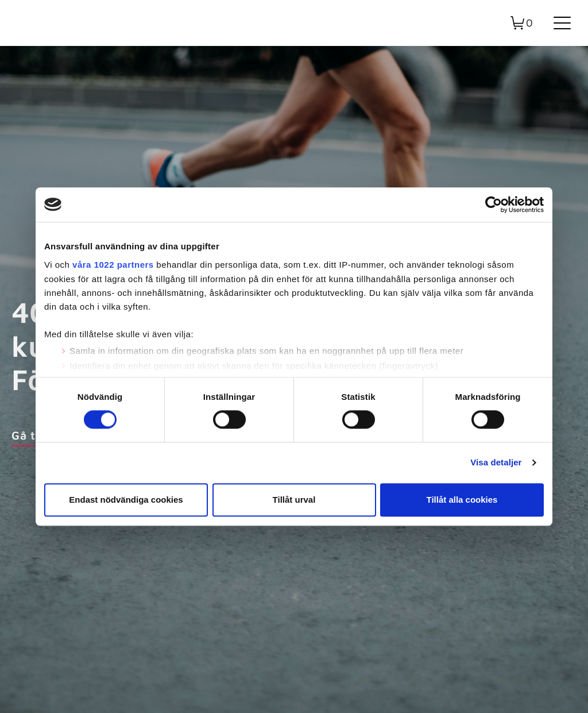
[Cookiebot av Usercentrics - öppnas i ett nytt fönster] (494, 205)
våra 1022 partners (113, 265)
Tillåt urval (294, 500)
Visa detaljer (496, 463)
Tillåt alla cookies (462, 500)
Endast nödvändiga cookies (126, 500)
